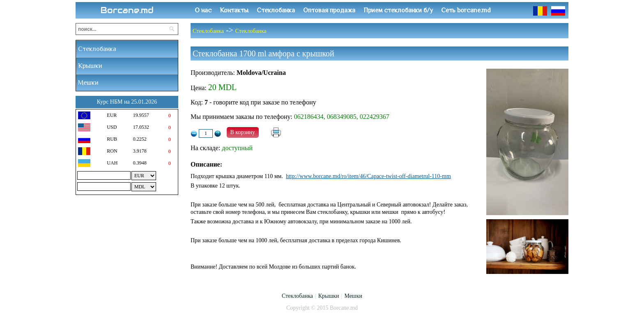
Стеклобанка (276, 10)
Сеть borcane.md (466, 10)
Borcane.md (127, 10)
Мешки (88, 83)
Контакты (234, 10)
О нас (203, 10)
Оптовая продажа (329, 10)
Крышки (90, 66)
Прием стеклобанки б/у (398, 10)
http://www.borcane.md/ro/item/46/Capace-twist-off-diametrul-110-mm (368, 176)
